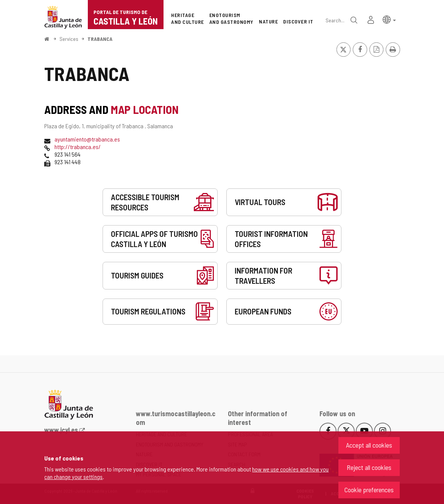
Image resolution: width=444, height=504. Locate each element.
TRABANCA (100, 39)
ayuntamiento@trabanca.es (87, 139)
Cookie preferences (369, 490)
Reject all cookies (369, 467)
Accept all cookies (369, 445)
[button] (389, 19)
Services (69, 39)
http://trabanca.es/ (78, 147)
